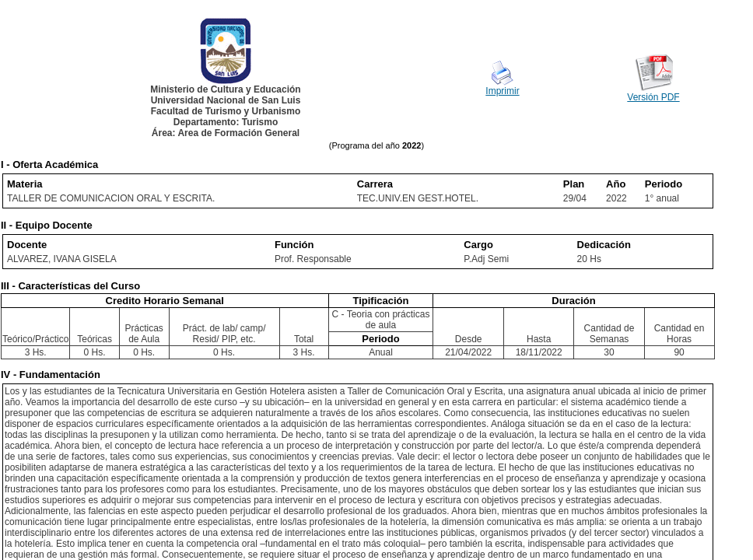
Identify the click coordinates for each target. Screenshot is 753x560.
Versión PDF (653, 97)
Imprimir (502, 91)
